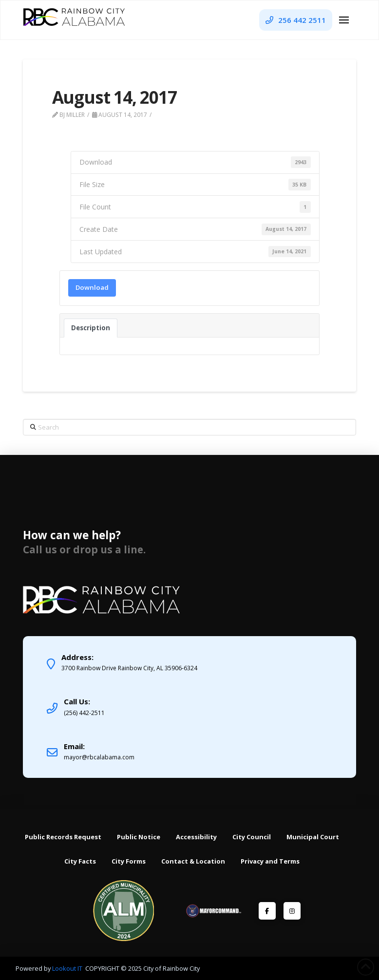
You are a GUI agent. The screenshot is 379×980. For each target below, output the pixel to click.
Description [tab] (91, 328)
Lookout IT (68, 968)
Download (92, 287)
